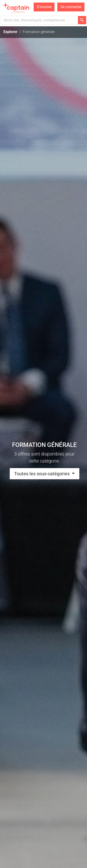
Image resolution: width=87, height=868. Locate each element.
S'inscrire (44, 7)
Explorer (10, 32)
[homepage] (16, 7)
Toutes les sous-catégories (42, 474)
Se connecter (71, 7)
